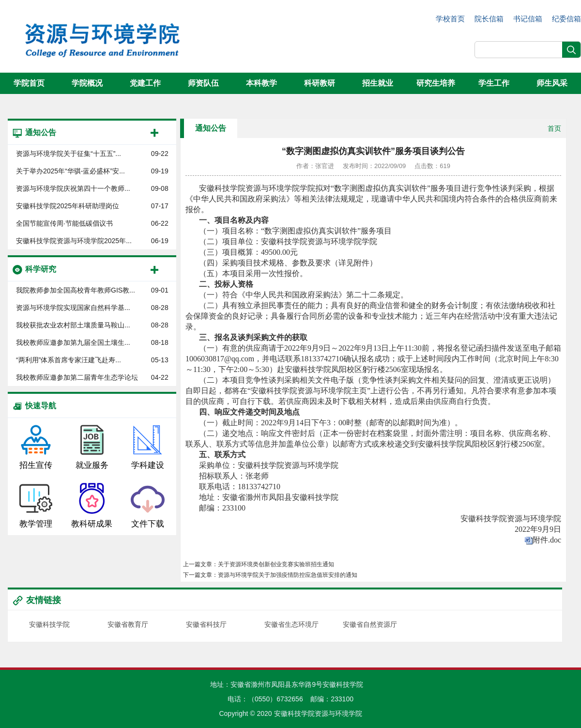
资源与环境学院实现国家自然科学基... (73, 308)
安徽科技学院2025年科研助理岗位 (68, 206)
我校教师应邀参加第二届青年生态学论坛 (77, 377)
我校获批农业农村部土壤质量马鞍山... (73, 325)
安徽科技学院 (49, 624)
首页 (554, 128)
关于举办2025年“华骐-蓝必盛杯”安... (70, 171)
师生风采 (552, 83)
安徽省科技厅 (206, 624)
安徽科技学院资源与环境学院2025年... (74, 241)
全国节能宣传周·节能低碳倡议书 (64, 223)
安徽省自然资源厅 (370, 624)
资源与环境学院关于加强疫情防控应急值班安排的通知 (288, 575)
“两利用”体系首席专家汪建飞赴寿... (69, 360)
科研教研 (320, 83)
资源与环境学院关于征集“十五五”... (69, 154)
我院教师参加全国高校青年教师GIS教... (76, 290)
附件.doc (547, 540)
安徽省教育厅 (128, 624)
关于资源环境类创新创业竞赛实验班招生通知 (276, 564)
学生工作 (494, 83)
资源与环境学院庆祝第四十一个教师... (73, 188)
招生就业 (378, 83)
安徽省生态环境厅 (291, 624)
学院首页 (29, 83)
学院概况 (87, 83)
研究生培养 (436, 83)
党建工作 (145, 83)
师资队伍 (203, 83)
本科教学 (261, 83)
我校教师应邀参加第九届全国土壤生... (73, 342)
